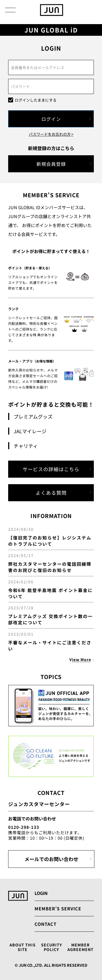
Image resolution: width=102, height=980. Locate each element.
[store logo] (52, 10)
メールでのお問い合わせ (51, 859)
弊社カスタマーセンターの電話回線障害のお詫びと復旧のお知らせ (50, 567)
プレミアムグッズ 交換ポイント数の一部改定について (50, 619)
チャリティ (26, 446)
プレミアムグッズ (33, 416)
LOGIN (41, 893)
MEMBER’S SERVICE (58, 908)
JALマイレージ (30, 431)
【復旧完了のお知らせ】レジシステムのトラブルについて (50, 541)
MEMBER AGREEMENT (81, 947)
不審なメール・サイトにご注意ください (50, 646)
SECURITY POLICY (52, 947)
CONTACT (46, 924)
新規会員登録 (51, 164)
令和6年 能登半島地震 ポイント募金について (50, 593)
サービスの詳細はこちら (51, 469)
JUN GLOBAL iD (51, 30)
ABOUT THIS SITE (23, 947)
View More (80, 659)
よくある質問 (51, 493)
